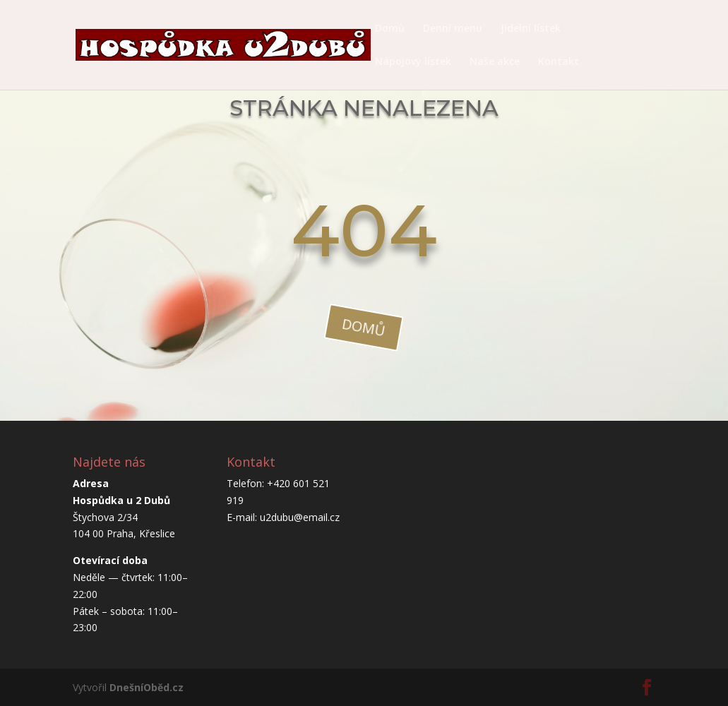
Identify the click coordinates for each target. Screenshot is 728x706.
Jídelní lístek (531, 29)
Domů (390, 29)
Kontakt (559, 62)
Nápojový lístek (413, 62)
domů (364, 327)
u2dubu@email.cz (300, 517)
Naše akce (495, 62)
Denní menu (453, 29)
